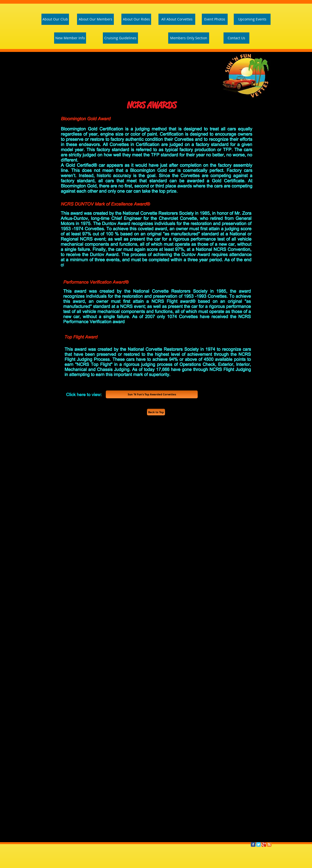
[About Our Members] (95, 19)
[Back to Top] (156, 412)
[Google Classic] (264, 844)
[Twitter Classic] (258, 844)
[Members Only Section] (189, 38)
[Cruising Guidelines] (120, 38)
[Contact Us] (236, 38)
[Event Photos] (215, 19)
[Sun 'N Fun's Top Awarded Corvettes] (152, 394)
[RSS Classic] (269, 844)
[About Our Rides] (136, 19)
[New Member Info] (70, 38)
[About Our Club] (55, 19)
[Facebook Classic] (253, 844)
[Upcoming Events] (252, 19)
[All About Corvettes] (177, 19)
